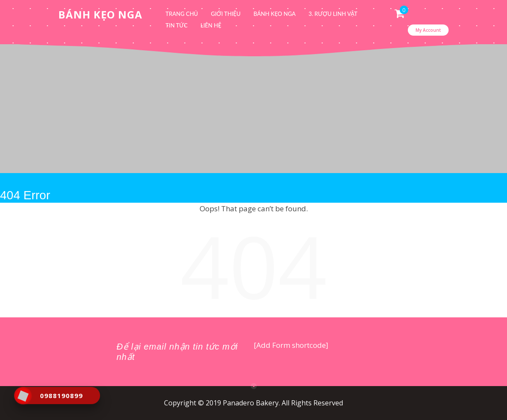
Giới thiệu (226, 14)
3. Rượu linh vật (333, 14)
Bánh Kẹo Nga (100, 14)
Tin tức (177, 25)
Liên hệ (211, 25)
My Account (428, 30)
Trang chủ (182, 14)
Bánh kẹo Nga (274, 14)
